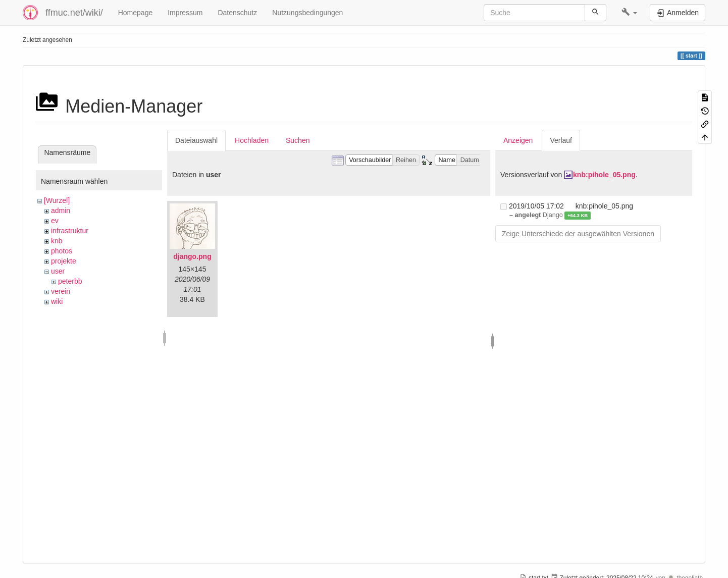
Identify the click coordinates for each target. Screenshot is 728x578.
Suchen (298, 140)
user (58, 271)
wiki (57, 301)
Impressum (185, 13)
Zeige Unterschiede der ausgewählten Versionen (578, 234)
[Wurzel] (57, 200)
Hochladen (252, 140)
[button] (629, 13)
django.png (192, 256)
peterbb (70, 281)
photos (62, 251)
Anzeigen (518, 140)
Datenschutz (237, 13)
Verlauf (561, 140)
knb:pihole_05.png (604, 175)
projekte (64, 261)
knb (57, 241)
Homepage (136, 13)
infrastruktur (70, 231)
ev (55, 221)
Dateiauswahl (196, 140)
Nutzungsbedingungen (307, 13)
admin (61, 211)
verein (61, 291)
